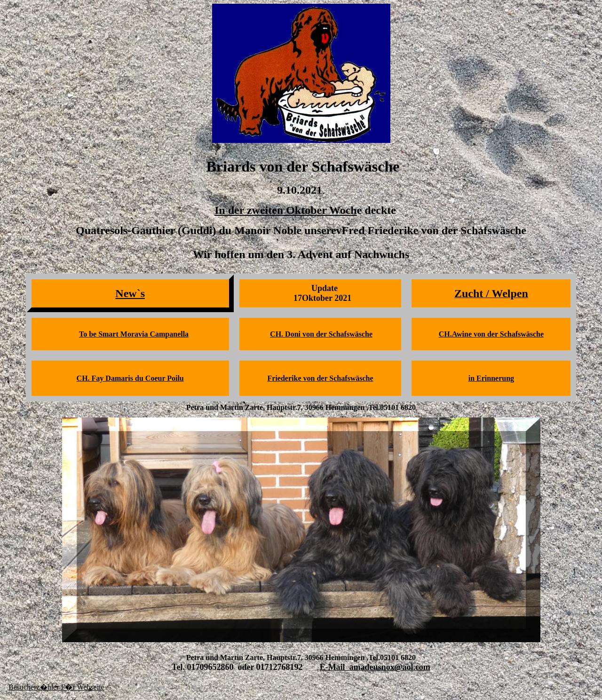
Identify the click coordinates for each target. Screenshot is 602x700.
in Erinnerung (491, 378)
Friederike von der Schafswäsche (321, 378)
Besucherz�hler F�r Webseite (56, 687)
